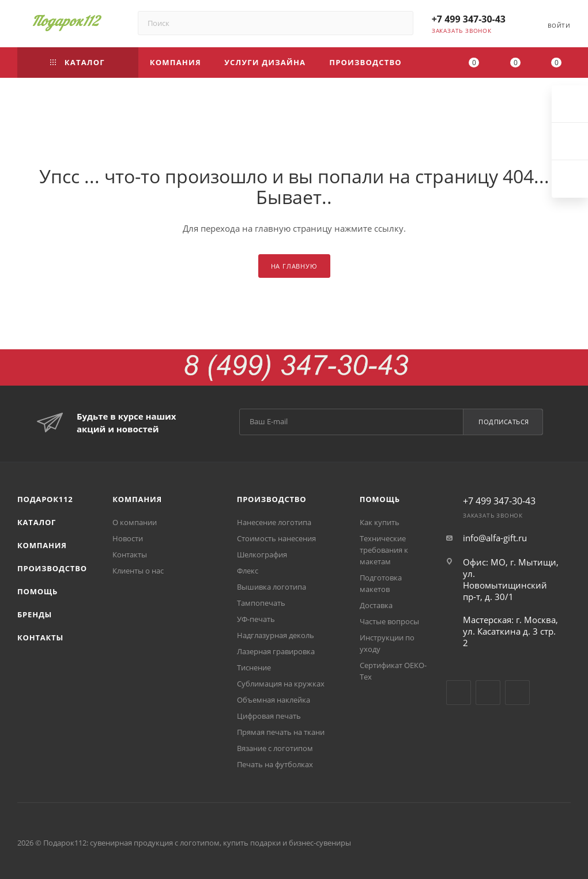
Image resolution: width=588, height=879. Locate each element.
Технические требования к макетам (384, 550)
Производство (52, 568)
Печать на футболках (275, 764)
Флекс (248, 571)
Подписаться (504, 422)
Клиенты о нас (138, 571)
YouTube (488, 693)
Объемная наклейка (274, 700)
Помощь (37, 591)
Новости (128, 538)
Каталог (37, 522)
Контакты (40, 637)
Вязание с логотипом (275, 748)
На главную (294, 266)
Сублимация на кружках (281, 684)
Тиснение (254, 667)
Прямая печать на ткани (281, 732)
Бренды (35, 614)
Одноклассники (517, 693)
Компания (42, 545)
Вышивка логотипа (272, 587)
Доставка (376, 605)
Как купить (380, 522)
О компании (135, 522)
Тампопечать (261, 603)
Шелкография (262, 554)
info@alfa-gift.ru (495, 538)
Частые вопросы (389, 621)
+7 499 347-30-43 (469, 19)
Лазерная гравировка (276, 651)
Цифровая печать (269, 716)
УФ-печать (256, 619)
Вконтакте (459, 693)
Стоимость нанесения (276, 538)
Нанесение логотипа (274, 522)
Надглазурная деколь (276, 635)
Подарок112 (45, 499)
